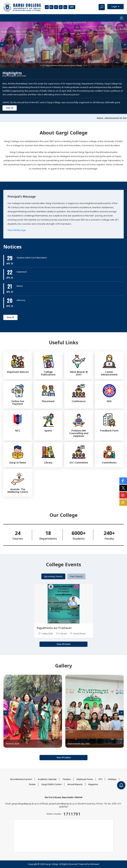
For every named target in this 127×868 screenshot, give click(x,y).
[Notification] (121, 785)
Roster (32, 784)
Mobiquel (95, 864)
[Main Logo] (22, 7)
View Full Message (17, 230)
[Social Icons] (123, 481)
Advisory (21, 300)
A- (61, 7)
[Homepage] (47, 7)
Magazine (93, 784)
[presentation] (2, 45)
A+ (51, 7)
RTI (101, 779)
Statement (22, 272)
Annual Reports (75, 784)
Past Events (76, 576)
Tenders (67, 779)
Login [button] (115, 7)
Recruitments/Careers (21, 779)
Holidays (112, 779)
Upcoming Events (53, 576)
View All (10, 108)
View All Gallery (64, 758)
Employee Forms (85, 779)
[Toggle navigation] (122, 18)
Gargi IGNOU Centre (52, 784)
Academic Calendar (47, 779)
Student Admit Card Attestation (32, 258)
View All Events (64, 644)
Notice (20, 286)
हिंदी (72, 7)
